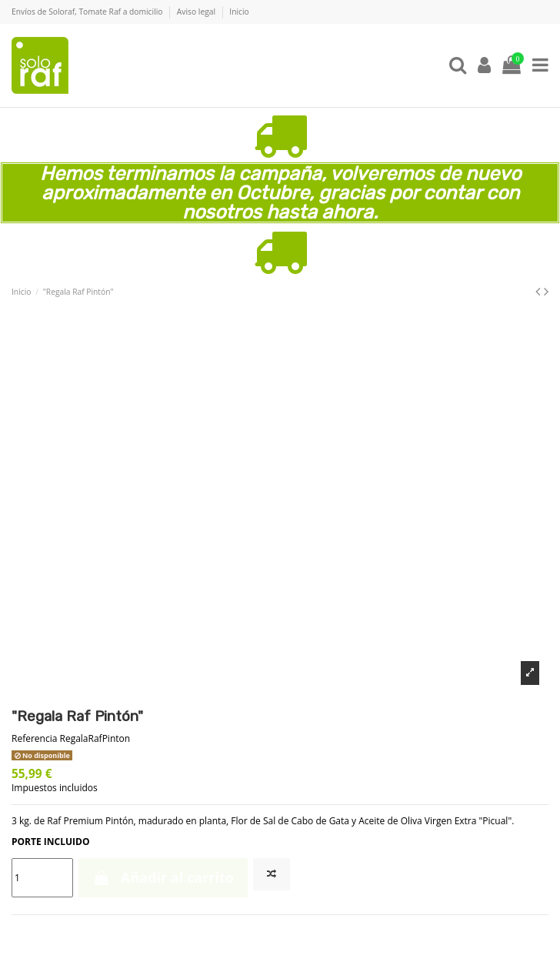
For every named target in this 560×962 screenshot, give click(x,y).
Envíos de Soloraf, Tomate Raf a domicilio (88, 12)
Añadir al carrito (163, 877)
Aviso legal (197, 12)
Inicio (239, 12)
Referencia (34, 739)
